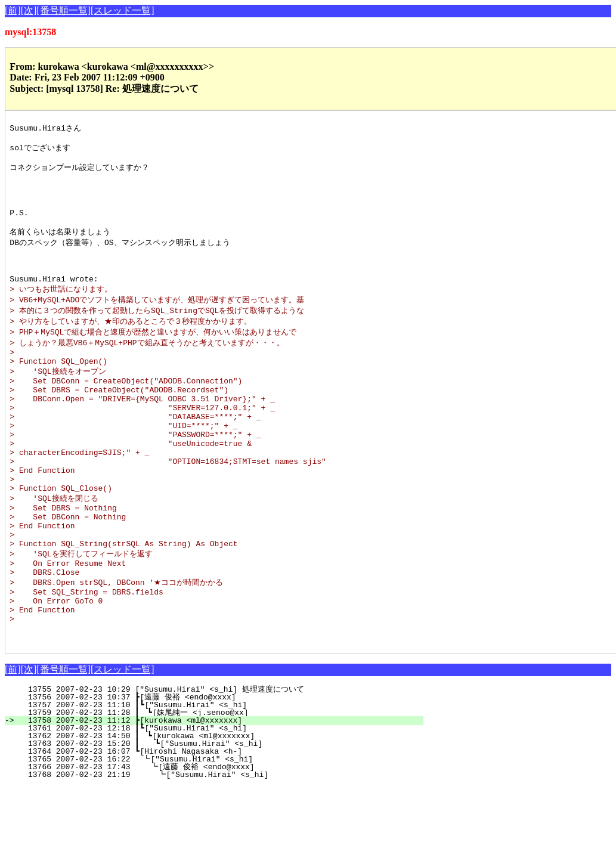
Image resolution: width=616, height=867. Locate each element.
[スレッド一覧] (123, 10)
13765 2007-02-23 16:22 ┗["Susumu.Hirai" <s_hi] (220, 840)
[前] (13, 10)
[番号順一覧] (64, 10)
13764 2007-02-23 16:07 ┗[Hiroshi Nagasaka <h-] (221, 832)
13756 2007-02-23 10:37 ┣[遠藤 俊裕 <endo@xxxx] (218, 778)
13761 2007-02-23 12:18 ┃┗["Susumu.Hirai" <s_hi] (219, 809)
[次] (29, 10)
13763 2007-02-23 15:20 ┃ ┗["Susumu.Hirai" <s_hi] (217, 824)
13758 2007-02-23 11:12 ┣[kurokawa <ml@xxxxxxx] (221, 801)
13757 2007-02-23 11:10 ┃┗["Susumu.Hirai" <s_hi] (219, 785)
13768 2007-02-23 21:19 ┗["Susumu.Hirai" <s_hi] (219, 855)
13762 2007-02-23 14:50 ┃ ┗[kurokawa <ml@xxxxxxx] (218, 816)
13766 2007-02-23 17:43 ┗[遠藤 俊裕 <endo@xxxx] (216, 847)
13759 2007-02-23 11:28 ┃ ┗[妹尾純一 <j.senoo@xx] (215, 793)
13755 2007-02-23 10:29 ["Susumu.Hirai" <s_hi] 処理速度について (217, 770)
